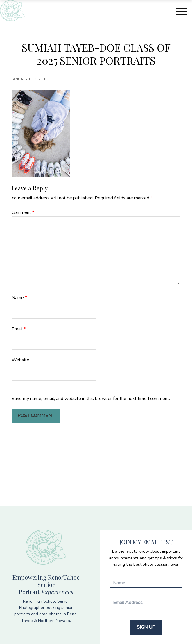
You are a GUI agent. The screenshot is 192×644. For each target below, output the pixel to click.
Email (19, 329)
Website (20, 360)
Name (19, 298)
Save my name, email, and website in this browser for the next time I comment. (91, 399)
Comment (23, 212)
